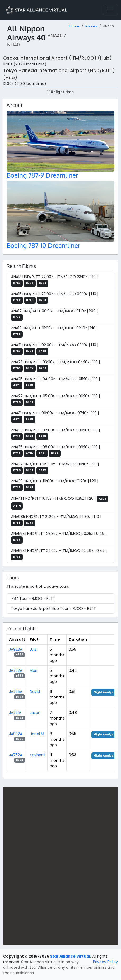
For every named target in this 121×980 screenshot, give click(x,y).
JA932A (16, 734)
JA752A (16, 670)
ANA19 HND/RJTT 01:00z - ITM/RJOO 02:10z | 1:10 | (54, 332)
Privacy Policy (105, 962)
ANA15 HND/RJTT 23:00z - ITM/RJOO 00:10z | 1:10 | (55, 298)
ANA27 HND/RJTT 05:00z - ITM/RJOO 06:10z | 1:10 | (55, 400)
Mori (33, 670)
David (35, 692)
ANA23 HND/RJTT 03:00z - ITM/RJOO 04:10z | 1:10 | (55, 366)
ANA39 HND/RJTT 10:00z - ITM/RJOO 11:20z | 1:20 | (55, 485)
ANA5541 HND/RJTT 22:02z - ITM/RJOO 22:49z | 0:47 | (59, 554)
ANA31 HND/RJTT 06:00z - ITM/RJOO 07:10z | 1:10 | (55, 417)
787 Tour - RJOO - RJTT (33, 598)
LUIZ (33, 649)
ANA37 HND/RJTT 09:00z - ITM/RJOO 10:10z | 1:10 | (55, 468)
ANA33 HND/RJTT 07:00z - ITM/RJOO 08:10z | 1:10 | (55, 434)
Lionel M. (37, 734)
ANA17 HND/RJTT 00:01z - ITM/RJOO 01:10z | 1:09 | (54, 315)
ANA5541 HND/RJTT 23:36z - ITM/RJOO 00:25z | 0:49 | (59, 537)
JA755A (16, 692)
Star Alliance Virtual (70, 956)
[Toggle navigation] (110, 10)
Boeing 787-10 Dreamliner (43, 245)
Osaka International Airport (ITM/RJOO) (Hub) (57, 58)
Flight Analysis (105, 692)
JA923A (16, 649)
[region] (60, 866)
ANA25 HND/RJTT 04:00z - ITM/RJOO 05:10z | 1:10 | (55, 383)
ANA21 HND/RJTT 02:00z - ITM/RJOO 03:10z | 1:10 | (55, 349)
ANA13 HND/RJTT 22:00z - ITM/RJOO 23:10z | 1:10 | (54, 280)
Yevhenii (37, 755)
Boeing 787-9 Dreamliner (42, 175)
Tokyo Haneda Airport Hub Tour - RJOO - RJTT (53, 608)
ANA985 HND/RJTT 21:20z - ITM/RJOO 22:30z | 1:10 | (56, 520)
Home (74, 26)
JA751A (15, 713)
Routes (91, 26)
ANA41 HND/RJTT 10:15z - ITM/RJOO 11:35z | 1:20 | (60, 503)
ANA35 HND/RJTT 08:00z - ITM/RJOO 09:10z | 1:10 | (55, 451)
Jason (35, 713)
